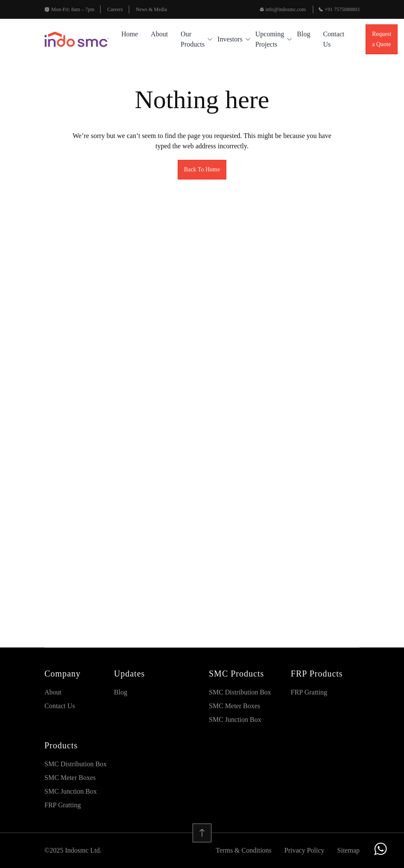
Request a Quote (382, 39)
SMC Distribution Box (240, 692)
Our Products (193, 39)
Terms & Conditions (243, 850)
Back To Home (202, 169)
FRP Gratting (309, 692)
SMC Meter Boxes (234, 706)
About (159, 34)
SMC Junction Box (235, 719)
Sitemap (348, 850)
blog (303, 34)
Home (130, 34)
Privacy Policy (304, 850)
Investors (230, 39)
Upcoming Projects (270, 39)
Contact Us (334, 39)
